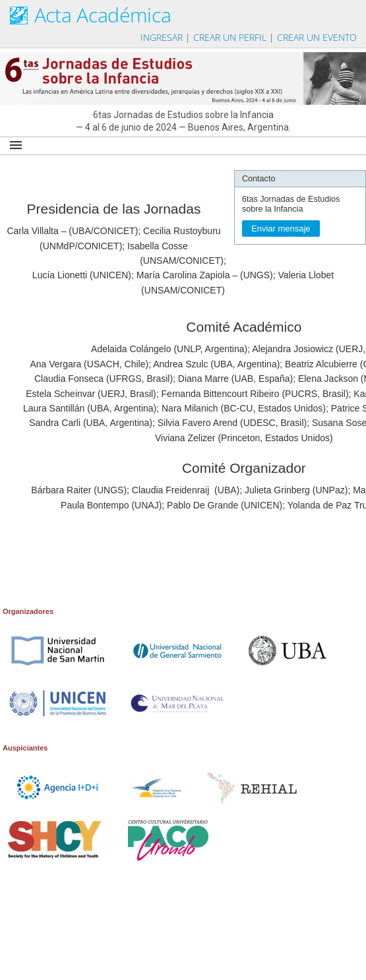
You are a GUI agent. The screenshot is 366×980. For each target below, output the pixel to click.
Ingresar (162, 37)
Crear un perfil (230, 37)
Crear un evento (317, 37)
